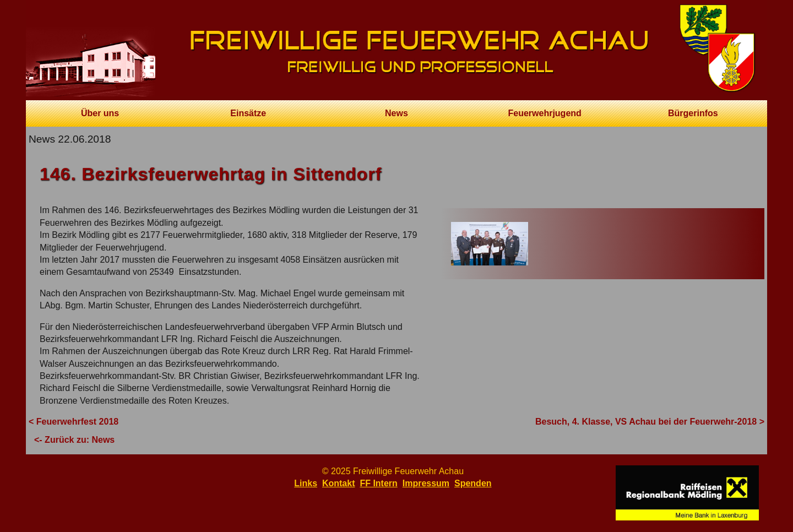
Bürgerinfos (693, 113)
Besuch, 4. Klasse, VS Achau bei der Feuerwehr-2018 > (650, 422)
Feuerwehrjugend (544, 113)
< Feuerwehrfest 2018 (74, 422)
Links (306, 483)
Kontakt (339, 483)
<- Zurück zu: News (74, 440)
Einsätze (248, 113)
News (397, 113)
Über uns (100, 113)
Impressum (426, 483)
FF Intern (378, 483)
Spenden (473, 483)
